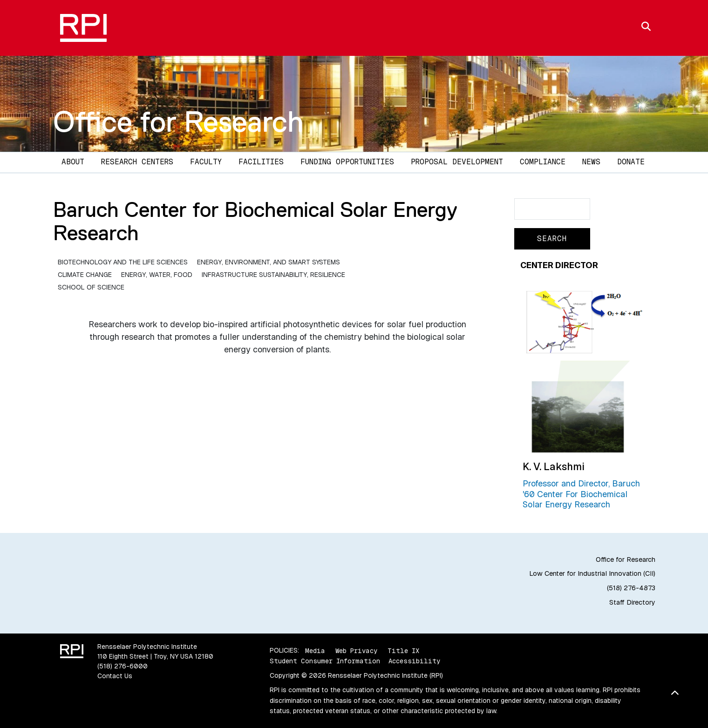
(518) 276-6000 (123, 666)
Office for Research (178, 121)
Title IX (403, 650)
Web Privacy (356, 650)
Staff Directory (632, 602)
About (73, 162)
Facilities (261, 162)
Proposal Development (457, 162)
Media (315, 650)
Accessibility (414, 661)
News (591, 162)
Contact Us (115, 676)
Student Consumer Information (325, 661)
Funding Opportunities (347, 162)
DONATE (631, 162)
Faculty (206, 162)
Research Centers (137, 162)
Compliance (543, 162)
